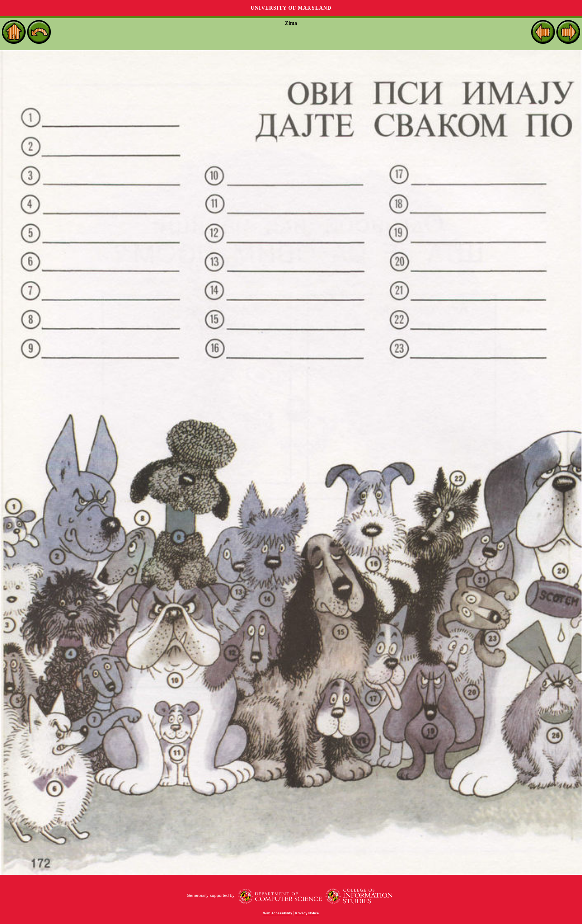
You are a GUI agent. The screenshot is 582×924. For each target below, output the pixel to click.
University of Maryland (291, 8)
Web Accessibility (278, 913)
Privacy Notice (307, 913)
